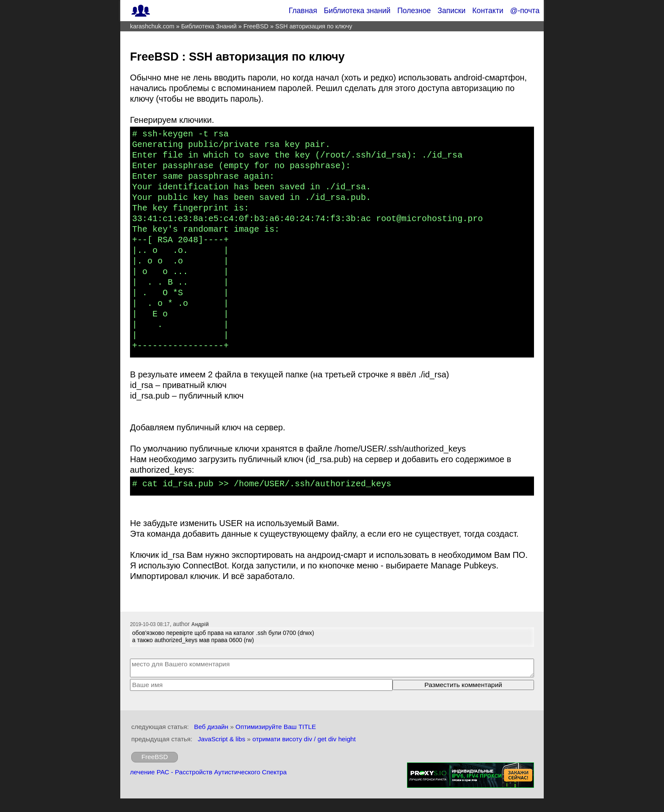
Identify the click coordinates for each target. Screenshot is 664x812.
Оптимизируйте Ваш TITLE (276, 727)
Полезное (414, 11)
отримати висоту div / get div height (304, 739)
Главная (303, 11)
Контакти (488, 11)
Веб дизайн (211, 727)
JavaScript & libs (221, 739)
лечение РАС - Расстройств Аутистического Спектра (208, 772)
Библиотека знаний (357, 11)
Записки (451, 11)
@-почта (525, 11)
